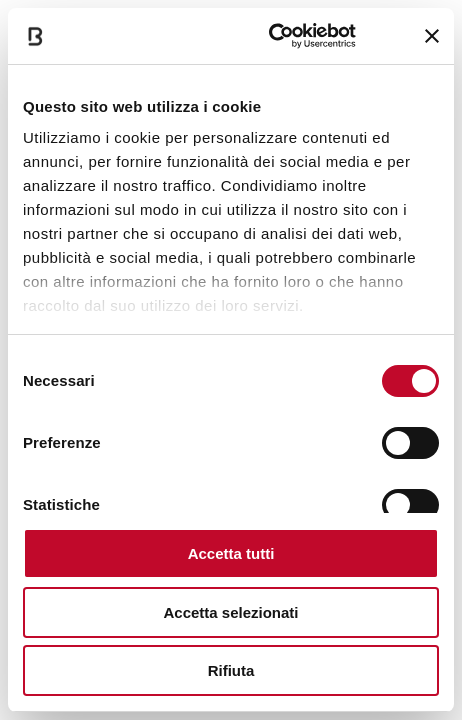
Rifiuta (231, 670)
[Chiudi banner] (432, 36)
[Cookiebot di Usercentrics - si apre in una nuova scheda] (270, 36)
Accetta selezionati (230, 612)
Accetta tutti (231, 553)
